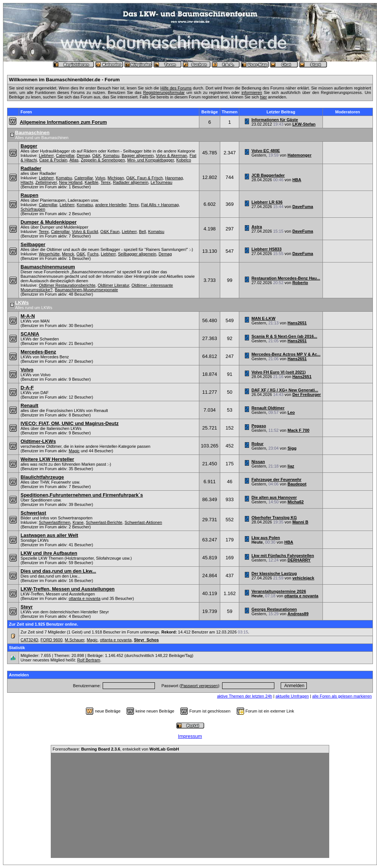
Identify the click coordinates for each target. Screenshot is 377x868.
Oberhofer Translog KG (274, 518)
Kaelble (92, 182)
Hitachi (27, 182)
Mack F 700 (298, 430)
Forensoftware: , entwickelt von (116, 749)
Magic (74, 451)
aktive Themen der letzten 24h (244, 696)
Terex (105, 182)
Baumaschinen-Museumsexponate (86, 290)
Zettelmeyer (46, 182)
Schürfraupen (33, 209)
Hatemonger (299, 155)
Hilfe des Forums (176, 88)
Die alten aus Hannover (274, 497)
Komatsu (111, 155)
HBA (297, 180)
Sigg (292, 448)
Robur (258, 444)
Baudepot (297, 484)
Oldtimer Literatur (113, 285)
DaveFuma (303, 207)
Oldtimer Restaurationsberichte (67, 285)
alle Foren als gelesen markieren (342, 696)
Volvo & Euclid (85, 232)
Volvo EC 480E (266, 151)
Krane (78, 522)
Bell (142, 232)
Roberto (300, 283)
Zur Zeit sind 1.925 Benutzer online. (43, 624)
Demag (83, 155)
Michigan (116, 178)
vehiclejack (303, 578)
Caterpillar (65, 155)
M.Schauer (74, 640)
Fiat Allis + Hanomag (160, 205)
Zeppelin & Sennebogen (103, 160)
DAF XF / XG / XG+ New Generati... (285, 390)
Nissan (258, 462)
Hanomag (174, 178)
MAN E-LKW (264, 318)
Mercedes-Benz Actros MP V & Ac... (286, 354)
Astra (257, 227)
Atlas (74, 160)
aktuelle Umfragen (292, 696)
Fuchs (93, 254)
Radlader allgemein (131, 182)
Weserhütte (49, 254)
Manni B (300, 522)
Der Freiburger (306, 394)
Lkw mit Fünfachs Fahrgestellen (283, 556)
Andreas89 (298, 614)
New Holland (71, 182)
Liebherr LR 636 (267, 202)
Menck (68, 254)
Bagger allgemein (138, 155)
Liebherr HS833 (267, 249)
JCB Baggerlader (268, 175)
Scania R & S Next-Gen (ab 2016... (284, 336)
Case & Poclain (53, 160)
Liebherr (46, 155)
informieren (252, 92)
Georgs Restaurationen (274, 609)
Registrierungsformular (164, 92)
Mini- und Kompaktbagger (151, 160)
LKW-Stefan (304, 124)
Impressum (190, 736)
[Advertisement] (190, 805)
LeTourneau (161, 182)
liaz (291, 466)
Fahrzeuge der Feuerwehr (277, 479)
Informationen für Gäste (275, 120)
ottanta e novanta (85, 598)
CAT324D (29, 640)
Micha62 (295, 502)
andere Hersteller (111, 205)
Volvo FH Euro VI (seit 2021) (279, 372)
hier (264, 97)
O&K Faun (110, 232)
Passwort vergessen (199, 686)
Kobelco (184, 160)
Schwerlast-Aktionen (143, 522)
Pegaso (259, 426)
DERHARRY (299, 560)
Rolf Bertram (89, 660)
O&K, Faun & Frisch (144, 178)
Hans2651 (297, 323)
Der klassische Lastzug (274, 573)
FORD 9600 (52, 640)
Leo (291, 412)
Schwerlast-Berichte (104, 522)
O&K (96, 155)
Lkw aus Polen (266, 538)
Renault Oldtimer (268, 408)
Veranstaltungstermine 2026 (279, 591)
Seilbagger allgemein (137, 254)
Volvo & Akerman (172, 155)
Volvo (100, 178)
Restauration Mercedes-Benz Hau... (286, 278)
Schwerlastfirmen (54, 522)
